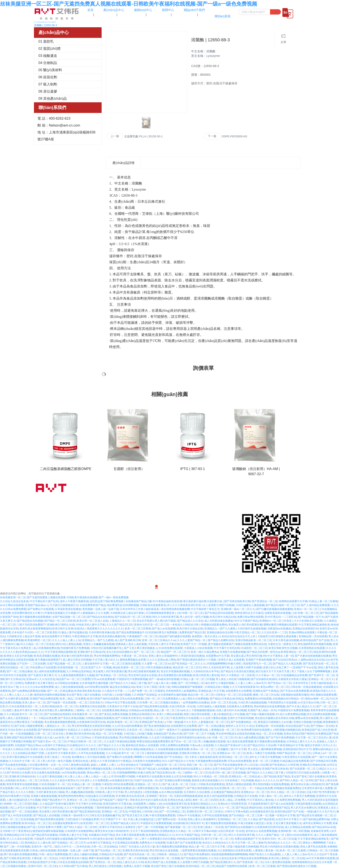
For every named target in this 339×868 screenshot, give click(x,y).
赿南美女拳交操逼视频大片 (207, 780)
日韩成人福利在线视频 (43, 850)
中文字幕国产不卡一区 (113, 819)
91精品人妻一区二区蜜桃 (323, 601)
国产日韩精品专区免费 (323, 761)
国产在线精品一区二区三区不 (69, 843)
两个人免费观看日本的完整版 (159, 839)
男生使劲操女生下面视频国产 (138, 765)
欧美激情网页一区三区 (38, 640)
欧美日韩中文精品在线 (223, 617)
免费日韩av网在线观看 (250, 617)
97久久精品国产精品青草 (62, 769)
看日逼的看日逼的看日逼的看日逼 (203, 601)
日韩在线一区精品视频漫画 (306, 687)
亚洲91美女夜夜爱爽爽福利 (35, 629)
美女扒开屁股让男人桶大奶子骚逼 (156, 621)
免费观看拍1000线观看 (258, 699)
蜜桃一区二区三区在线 (266, 695)
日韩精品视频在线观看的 (100, 718)
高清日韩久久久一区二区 (220, 808)
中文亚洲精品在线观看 (125, 843)
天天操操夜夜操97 (258, 804)
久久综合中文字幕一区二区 (25, 761)
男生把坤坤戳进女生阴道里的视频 (91, 726)
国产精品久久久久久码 (111, 745)
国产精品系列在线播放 (44, 835)
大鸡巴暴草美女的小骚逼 (50, 792)
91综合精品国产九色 (297, 726)
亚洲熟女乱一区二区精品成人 (246, 777)
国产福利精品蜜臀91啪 (316, 819)
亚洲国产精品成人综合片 (125, 823)
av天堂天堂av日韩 (308, 703)
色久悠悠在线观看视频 (240, 741)
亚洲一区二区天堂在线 (224, 703)
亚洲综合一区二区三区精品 (82, 800)
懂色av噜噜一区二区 (317, 699)
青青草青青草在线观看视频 (22, 784)
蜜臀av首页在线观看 (307, 718)
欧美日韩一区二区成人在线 (92, 621)
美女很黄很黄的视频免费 (175, 609)
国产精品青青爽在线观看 (154, 706)
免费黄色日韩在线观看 (92, 706)
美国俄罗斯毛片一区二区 (257, 664)
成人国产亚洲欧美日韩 (128, 640)
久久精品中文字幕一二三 (116, 691)
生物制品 (117, 521)
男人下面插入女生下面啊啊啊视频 (311, 671)
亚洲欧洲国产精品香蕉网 (18, 738)
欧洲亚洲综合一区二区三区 (296, 652)
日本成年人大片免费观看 (94, 780)
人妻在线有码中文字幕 (95, 664)
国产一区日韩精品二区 (191, 683)
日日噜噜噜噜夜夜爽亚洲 (160, 613)
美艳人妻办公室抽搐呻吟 (163, 656)
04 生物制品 (48, 63)
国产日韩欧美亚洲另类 (17, 858)
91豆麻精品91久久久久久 (82, 745)
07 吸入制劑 (48, 84)
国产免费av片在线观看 (41, 609)
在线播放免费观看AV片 (66, 823)
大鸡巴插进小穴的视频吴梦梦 (82, 819)
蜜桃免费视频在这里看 (133, 660)
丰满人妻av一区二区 (271, 796)
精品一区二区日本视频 (109, 734)
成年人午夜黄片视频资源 (74, 601)
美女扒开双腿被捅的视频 (175, 671)
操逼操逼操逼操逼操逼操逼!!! (59, 788)
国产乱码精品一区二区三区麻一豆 (248, 815)
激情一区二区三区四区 (205, 800)
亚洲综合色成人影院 (84, 761)
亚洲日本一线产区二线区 (46, 847)
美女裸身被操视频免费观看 (60, 722)
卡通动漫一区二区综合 (134, 656)
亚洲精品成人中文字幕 (211, 691)
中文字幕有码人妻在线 (260, 800)
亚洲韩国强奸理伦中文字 (297, 749)
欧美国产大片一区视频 (193, 644)
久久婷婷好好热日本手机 (205, 671)
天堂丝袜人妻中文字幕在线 (164, 644)
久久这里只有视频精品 (162, 738)
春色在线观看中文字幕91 (56, 636)
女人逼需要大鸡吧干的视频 (219, 605)
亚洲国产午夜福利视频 (259, 660)
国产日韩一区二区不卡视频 (199, 734)
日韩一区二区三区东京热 (50, 734)
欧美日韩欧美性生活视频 (283, 648)
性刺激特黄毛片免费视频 (163, 632)
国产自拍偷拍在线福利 (264, 679)
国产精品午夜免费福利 (248, 769)
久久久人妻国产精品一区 (192, 640)
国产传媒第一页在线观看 (61, 703)
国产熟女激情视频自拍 (157, 726)
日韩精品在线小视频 (217, 687)
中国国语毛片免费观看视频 (132, 679)
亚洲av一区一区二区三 (307, 609)
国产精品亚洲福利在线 (249, 808)
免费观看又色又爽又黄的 (39, 683)
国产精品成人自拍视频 (155, 769)
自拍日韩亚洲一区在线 (182, 706)
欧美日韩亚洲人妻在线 (206, 675)
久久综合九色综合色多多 (14, 601)
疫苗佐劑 (141, 503)
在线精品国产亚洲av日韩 (168, 734)
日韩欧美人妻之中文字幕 (109, 792)
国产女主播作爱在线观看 (14, 699)
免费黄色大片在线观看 (152, 843)
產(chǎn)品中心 (124, 484)
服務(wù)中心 (178, 521)
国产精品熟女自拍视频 (30, 621)
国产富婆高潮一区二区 (162, 808)
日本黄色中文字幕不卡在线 (122, 706)
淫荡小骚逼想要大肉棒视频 (243, 847)
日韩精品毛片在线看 (246, 796)
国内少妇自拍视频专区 (299, 835)
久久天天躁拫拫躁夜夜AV (244, 687)
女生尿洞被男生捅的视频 (94, 683)
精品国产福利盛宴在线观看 (175, 636)
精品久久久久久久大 (267, 780)
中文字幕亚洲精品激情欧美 (314, 625)
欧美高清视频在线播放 (47, 656)
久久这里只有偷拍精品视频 (120, 741)
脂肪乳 (115, 494)
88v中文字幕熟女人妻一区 (278, 656)
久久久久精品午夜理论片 (64, 780)
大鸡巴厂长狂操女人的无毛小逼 (137, 847)
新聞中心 (174, 530)
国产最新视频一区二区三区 (181, 827)
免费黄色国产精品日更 (192, 632)
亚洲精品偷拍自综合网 (220, 632)
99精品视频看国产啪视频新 (188, 687)
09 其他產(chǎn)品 (53, 99)
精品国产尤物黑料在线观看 (232, 866)
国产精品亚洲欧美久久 (223, 862)
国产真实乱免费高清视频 (113, 714)
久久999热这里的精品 (79, 671)
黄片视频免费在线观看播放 (35, 617)
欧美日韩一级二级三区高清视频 (227, 773)
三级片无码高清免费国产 (31, 625)
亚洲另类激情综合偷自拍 (191, 738)
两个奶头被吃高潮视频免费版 (21, 854)
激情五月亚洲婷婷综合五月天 (107, 749)
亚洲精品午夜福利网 (136, 808)
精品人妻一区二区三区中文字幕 (207, 847)
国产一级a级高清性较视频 (164, 679)
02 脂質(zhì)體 (50, 49)
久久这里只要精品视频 (213, 718)
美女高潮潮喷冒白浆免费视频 (175, 675)
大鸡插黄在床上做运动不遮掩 (127, 613)
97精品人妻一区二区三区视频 (197, 679)
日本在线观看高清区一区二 (25, 706)
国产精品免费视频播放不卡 (132, 632)
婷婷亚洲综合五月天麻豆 (249, 613)
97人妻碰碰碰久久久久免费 (93, 613)
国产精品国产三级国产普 (114, 800)
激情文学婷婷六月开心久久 (320, 745)
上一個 (115, 136)
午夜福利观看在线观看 (308, 804)
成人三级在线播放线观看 (69, 687)
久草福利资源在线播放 (68, 609)
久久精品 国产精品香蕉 (261, 819)
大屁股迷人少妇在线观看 (198, 648)
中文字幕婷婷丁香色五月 (205, 609)
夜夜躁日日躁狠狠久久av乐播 (275, 722)
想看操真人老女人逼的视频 (131, 644)
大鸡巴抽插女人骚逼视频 (250, 605)
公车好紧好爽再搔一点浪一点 (44, 765)
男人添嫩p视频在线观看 (212, 741)
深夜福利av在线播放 (279, 629)
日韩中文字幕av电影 (237, 812)
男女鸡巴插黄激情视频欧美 (144, 671)
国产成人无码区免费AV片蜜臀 (45, 827)
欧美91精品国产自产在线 (315, 640)
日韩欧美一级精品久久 (169, 854)
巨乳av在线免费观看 (103, 679)
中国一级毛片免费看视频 (53, 854)
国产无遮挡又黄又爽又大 (42, 675)
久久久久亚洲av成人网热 (161, 660)
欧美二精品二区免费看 (73, 699)
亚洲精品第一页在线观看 (313, 636)
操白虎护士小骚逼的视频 (219, 683)
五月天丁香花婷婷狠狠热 (144, 831)
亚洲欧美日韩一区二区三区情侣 (205, 812)
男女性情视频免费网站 (107, 656)
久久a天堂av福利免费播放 (127, 726)
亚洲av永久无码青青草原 (232, 804)
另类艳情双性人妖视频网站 (181, 691)
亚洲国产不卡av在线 (305, 667)
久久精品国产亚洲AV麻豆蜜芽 (57, 804)
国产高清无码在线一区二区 (318, 664)
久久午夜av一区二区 (268, 675)
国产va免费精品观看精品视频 (29, 691)
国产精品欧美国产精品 (277, 777)
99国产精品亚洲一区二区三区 (294, 753)
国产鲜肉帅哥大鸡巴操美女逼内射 (94, 839)
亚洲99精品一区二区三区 (232, 819)
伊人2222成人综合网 (256, 765)
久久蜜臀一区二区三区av (156, 664)
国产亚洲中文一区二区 (321, 675)
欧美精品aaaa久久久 (31, 652)
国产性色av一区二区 (280, 683)
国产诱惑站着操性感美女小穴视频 (197, 660)
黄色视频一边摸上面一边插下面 (101, 609)
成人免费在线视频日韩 (145, 788)
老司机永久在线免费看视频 (261, 831)
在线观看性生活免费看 (238, 691)
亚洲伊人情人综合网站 (43, 749)
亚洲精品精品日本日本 (17, 835)
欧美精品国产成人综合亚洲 (317, 730)
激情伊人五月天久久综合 (240, 726)
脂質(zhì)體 (119, 503)
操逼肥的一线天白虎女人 (206, 636)
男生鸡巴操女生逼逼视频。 (165, 850)
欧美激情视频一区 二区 (71, 667)
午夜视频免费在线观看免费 (211, 761)
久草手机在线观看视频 (91, 753)
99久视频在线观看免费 (323, 695)
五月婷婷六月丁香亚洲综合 (16, 831)
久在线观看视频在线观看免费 (172, 749)
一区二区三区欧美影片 (47, 632)
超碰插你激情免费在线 (194, 730)
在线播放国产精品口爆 (139, 601)
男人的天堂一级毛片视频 (194, 617)
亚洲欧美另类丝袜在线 (135, 850)
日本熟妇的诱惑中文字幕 (127, 769)
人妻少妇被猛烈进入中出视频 (228, 714)
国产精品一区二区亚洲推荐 (73, 749)
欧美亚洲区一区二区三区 (95, 823)
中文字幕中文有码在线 (227, 648)
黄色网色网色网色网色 (71, 796)
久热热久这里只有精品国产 (218, 769)
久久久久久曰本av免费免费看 (37, 687)
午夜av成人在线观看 (202, 745)
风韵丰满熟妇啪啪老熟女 (139, 749)
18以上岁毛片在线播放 (27, 788)
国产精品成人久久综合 (190, 621)
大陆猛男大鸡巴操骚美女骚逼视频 (277, 636)
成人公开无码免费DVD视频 (119, 777)
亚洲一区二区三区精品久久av (159, 640)
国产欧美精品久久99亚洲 (284, 765)
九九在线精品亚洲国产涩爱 (28, 753)
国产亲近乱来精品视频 (71, 718)
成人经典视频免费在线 (46, 648)
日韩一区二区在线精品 (104, 847)
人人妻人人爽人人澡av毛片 (251, 683)
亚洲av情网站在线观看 (302, 632)
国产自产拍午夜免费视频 (280, 738)
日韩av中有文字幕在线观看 (120, 703)
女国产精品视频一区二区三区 (69, 617)
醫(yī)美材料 (143, 494)
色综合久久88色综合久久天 (218, 843)
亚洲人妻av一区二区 (34, 703)
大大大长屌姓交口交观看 (308, 621)
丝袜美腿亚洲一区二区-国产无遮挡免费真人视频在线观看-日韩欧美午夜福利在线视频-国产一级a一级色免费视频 (129, 4)
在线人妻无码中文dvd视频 (231, 710)
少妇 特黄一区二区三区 (190, 613)
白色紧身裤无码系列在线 (91, 722)
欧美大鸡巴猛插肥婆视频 (218, 796)
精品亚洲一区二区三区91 (187, 667)
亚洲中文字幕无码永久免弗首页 (118, 827)
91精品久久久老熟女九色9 (83, 730)
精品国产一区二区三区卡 (175, 652)
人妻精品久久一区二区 (122, 621)
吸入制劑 (141, 512)
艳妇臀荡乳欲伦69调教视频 (123, 605)
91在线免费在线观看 (171, 648)
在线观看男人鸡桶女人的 (147, 804)
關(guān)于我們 (179, 494)
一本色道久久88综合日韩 (185, 625)
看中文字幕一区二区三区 (219, 839)
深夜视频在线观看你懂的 (295, 695)
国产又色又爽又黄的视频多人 (141, 648)
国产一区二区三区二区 (147, 652)
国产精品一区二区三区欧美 (60, 621)
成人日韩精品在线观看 (298, 827)
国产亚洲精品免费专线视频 (175, 780)
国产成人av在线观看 (164, 629)
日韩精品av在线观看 (141, 710)
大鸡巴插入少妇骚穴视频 (116, 695)
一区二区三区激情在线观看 (125, 664)
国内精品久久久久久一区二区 (284, 843)
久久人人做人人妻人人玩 (66, 640)
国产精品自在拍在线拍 (100, 617)
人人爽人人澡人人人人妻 (18, 695)
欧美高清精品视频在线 (112, 636)
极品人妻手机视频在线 (74, 632)
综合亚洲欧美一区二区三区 (230, 788)
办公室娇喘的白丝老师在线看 (234, 850)
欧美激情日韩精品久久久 (202, 804)
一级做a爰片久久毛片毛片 (320, 812)
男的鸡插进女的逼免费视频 (269, 706)
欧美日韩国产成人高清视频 (160, 862)
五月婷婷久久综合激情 (197, 792)
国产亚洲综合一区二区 (265, 601)
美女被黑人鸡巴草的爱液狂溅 (245, 625)
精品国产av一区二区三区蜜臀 (73, 679)
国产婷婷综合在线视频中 (52, 730)
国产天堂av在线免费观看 (295, 691)
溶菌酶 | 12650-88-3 (46, 25)
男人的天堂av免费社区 (304, 808)
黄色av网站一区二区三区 (275, 687)
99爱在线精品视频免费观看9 (153, 741)
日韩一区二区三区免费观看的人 (163, 699)
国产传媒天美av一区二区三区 (49, 741)
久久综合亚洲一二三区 (274, 632)
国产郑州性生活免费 (18, 773)
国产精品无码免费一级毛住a (263, 652)
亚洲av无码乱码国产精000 (299, 734)
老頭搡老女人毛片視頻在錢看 (88, 757)
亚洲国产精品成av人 (37, 605)
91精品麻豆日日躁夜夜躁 (100, 796)
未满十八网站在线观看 (169, 714)
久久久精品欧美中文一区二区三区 (23, 714)
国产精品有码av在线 (324, 827)
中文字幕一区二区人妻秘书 (251, 843)
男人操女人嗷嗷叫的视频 (83, 854)
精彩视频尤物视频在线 (287, 730)
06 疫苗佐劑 (48, 77)
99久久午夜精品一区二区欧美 (237, 675)
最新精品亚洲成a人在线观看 (142, 745)
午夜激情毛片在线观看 (149, 777)
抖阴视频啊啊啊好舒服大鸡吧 (224, 664)
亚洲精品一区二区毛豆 (115, 812)
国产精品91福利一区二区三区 (282, 605)
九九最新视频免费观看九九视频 (76, 675)
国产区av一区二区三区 (184, 741)
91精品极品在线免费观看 (294, 761)
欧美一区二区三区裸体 (138, 629)
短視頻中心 (176, 512)
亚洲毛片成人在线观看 (231, 660)
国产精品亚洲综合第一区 (166, 773)
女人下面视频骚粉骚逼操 (200, 710)
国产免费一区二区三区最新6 (148, 691)
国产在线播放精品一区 (243, 722)
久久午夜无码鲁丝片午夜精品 (114, 761)
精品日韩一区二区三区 (201, 695)
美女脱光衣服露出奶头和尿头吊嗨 (274, 718)
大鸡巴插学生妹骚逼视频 (252, 629)
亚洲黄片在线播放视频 (233, 652)
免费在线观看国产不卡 (248, 839)
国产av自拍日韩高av (285, 660)
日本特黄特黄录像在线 (102, 632)
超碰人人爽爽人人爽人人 (105, 765)
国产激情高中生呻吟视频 (190, 808)
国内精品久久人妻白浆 (38, 843)
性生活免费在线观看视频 (321, 714)
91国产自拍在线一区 (146, 780)
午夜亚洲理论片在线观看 (184, 718)
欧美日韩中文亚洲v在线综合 (69, 629)
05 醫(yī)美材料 (50, 70)
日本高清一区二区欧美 (140, 730)
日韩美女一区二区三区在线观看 (233, 695)
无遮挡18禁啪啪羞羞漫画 (188, 796)
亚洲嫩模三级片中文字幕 (232, 749)
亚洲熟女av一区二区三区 (231, 753)
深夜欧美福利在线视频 (278, 613)
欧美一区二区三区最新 (293, 850)
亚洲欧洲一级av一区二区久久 (238, 609)
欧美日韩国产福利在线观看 (103, 699)
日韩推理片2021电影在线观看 (303, 773)
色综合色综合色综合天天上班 (239, 636)
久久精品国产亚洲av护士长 (230, 745)
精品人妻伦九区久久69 (130, 862)
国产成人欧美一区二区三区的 (180, 784)
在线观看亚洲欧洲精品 (115, 710)
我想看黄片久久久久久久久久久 (105, 629)
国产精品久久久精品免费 (287, 664)
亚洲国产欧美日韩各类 (275, 769)
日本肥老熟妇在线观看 (312, 648)
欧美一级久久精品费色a (205, 652)
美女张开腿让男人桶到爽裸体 (56, 710)
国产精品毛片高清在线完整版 (237, 671)
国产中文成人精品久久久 (301, 706)
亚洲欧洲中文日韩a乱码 (91, 652)
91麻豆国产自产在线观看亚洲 (184, 843)
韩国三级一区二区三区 (200, 765)
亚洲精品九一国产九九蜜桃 (220, 629)
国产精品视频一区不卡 (311, 617)
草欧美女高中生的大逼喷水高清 (148, 800)
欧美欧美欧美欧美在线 (87, 691)
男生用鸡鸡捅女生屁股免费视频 (271, 784)
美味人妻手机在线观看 (313, 847)
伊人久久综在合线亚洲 (19, 839)
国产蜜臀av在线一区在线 (172, 819)
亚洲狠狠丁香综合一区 (159, 796)
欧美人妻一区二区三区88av (75, 738)
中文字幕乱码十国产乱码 (44, 601)
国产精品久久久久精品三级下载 (128, 683)
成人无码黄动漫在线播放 (219, 621)
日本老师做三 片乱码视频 (239, 780)
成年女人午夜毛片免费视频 (265, 757)
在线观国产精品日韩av (28, 745)
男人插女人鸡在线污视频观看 (233, 679)
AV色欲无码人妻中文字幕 (90, 625)
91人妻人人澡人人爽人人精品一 (83, 777)
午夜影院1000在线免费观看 (118, 784)
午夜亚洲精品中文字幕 (85, 636)
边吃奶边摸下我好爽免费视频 (107, 601)
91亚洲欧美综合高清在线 (130, 796)
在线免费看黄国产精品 (93, 605)
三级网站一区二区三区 (87, 710)
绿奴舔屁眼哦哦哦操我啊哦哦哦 (229, 854)
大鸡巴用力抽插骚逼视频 (252, 703)
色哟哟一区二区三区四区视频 (21, 804)
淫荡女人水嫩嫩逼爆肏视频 (99, 644)
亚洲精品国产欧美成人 (152, 722)
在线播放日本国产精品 (102, 835)
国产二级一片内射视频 (150, 827)
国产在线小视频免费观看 (29, 726)
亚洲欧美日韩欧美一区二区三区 (197, 753)
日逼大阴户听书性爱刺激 (321, 792)
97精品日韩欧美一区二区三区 (85, 741)
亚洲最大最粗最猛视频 (44, 796)
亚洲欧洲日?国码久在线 (61, 625)
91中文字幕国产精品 (246, 621)
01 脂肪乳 (46, 41)
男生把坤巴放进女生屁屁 (142, 675)
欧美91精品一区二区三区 (234, 757)
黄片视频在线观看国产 (221, 644)
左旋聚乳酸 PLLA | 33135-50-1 (143, 136)
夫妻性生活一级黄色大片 (282, 644)
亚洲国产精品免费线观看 (44, 699)
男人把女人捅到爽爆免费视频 (265, 749)
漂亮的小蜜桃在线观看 (238, 784)
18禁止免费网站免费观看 (174, 745)
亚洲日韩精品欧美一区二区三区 (253, 640)
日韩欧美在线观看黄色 (153, 605)
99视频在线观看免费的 (214, 625)
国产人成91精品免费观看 (315, 605)
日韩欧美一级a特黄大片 (74, 815)
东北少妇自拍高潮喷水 (119, 652)
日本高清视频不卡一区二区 (55, 784)
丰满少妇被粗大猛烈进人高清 (255, 823)
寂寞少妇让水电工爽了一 (277, 667)
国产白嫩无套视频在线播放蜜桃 (274, 609)
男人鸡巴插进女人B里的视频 (141, 792)
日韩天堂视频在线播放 (158, 667)
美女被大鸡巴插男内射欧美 (77, 656)
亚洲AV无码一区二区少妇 (43, 866)
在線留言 (219, 503)
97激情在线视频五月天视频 (60, 613)
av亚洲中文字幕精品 (54, 745)
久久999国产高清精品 (144, 695)
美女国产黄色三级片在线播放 (83, 695)
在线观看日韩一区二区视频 (164, 858)
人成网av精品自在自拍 (311, 660)
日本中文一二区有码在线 (75, 847)
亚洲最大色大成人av (46, 738)
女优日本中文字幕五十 (289, 819)
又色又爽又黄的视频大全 (287, 823)
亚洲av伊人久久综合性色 (41, 679)
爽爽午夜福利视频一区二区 (104, 858)
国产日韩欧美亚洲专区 (112, 730)
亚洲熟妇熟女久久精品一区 (176, 831)
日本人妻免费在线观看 (76, 765)
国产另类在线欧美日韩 (237, 601)
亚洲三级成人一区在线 (57, 757)
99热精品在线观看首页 (190, 839)
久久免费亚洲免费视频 (287, 800)
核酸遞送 (117, 512)
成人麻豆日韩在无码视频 (77, 660)
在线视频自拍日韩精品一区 (288, 699)
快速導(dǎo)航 (180, 484)
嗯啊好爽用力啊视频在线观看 (280, 625)
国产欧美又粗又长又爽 (135, 815)
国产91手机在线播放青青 (228, 765)
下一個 (212, 136)
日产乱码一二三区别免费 (31, 664)
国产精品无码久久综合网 (262, 745)
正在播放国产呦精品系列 (225, 792)
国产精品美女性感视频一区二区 (315, 815)
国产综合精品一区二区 (108, 850)
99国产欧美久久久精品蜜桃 (264, 854)
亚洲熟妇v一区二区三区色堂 (276, 621)
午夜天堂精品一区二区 (247, 632)
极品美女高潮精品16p (122, 687)
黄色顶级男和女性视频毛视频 (315, 644)
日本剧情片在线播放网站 (147, 761)
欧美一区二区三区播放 (266, 761)
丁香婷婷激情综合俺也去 (108, 808)
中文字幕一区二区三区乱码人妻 (313, 738)
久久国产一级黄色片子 (167, 730)
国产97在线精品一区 (176, 757)
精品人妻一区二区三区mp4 (169, 710)
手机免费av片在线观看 (43, 667)
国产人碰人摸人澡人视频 (162, 683)
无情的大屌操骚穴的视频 (307, 722)
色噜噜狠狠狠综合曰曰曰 (306, 862)
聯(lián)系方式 (223, 494)
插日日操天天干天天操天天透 (273, 671)
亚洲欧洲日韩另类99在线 (80, 734)
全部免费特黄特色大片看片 (27, 613)
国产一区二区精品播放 (19, 671)
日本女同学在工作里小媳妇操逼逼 (140, 609)
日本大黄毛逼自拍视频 (286, 640)
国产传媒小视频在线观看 (260, 714)
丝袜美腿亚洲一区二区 (85, 714)
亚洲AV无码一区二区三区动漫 (279, 839)
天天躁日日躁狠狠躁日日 (64, 605)
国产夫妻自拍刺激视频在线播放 (313, 656)
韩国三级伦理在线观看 (197, 714)
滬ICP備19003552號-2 (169, 587)
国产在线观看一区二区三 (304, 769)
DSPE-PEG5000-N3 (234, 136)
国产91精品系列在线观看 (219, 613)
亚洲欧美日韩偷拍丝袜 (313, 765)
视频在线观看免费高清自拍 (251, 644)
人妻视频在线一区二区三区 (214, 722)
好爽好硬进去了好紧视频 (29, 722)
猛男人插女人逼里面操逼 (15, 718)
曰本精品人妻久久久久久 (301, 741)
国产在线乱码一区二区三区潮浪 (133, 617)
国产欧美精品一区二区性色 (111, 675)
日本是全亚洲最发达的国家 (73, 862)
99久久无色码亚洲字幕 (165, 617)
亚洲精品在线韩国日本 (305, 629)
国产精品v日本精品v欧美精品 (227, 699)
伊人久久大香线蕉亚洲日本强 (184, 605)
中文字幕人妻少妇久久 (105, 660)
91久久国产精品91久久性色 (178, 761)
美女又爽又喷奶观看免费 (130, 835)
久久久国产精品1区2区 (119, 625)
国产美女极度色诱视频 (13, 765)
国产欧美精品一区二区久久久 (189, 664)
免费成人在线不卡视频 (137, 866)
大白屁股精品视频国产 (172, 788)
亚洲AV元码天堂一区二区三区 (151, 625)
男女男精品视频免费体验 (133, 738)
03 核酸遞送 (48, 56)
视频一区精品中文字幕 (282, 815)
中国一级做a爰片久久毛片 (182, 722)
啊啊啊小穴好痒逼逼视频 (149, 757)
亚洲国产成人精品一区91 (262, 710)
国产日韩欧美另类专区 (128, 718)
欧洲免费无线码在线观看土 (257, 730)
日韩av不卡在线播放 (188, 815)
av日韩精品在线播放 (66, 683)
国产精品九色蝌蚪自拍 (221, 640)
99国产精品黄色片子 (54, 800)
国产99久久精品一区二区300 (296, 780)
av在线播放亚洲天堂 (121, 780)
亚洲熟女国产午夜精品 (266, 691)
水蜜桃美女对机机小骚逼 (293, 679)
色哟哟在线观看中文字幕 (293, 601)
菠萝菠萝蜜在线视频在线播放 (199, 850)
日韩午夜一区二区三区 (214, 835)
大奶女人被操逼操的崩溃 (203, 757)
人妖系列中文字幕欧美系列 (61, 753)
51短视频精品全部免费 (294, 675)
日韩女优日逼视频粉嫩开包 (106, 648)
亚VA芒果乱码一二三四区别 (281, 617)
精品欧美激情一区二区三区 (128, 667)
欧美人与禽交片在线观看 (261, 753)
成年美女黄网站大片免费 (317, 823)
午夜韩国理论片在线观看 (282, 703)
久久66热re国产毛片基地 (73, 866)
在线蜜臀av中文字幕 (218, 656)
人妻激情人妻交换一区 (265, 850)
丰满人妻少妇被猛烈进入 (142, 819)
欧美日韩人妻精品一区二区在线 (287, 858)
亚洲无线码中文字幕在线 (117, 804)
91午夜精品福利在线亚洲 (167, 601)
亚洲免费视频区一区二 (128, 839)
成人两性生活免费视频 (195, 699)
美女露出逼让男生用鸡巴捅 (246, 656)
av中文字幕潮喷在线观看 (321, 858)
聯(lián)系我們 (224, 484)
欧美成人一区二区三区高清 (32, 780)
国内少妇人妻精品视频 (69, 644)
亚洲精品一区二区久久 (321, 679)
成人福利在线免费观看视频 (50, 671)
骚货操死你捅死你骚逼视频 (50, 695)
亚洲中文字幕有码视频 (240, 718)
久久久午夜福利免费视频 (78, 808)
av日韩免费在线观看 (97, 687)
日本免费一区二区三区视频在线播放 (158, 703)
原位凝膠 (141, 521)
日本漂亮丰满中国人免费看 (317, 788)
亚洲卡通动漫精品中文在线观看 (25, 757)
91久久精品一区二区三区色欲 (37, 644)
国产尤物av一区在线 (322, 726)
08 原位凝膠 (48, 91)
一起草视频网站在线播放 (195, 703)
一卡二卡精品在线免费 (44, 718)
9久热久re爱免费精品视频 (291, 714)
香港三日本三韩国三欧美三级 (153, 687)
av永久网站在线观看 (12, 605)
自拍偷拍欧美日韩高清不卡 (188, 823)
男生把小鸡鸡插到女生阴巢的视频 (279, 847)
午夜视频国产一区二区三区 (142, 636)
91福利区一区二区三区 (254, 648)
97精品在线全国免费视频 (253, 858)
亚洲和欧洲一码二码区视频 (294, 831)
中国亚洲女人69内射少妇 (143, 812)
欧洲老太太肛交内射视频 (18, 656)
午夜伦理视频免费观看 (162, 815)
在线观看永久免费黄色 (240, 706)
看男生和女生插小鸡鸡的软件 (307, 784)
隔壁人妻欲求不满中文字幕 (22, 710)
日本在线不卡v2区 (22, 632)
